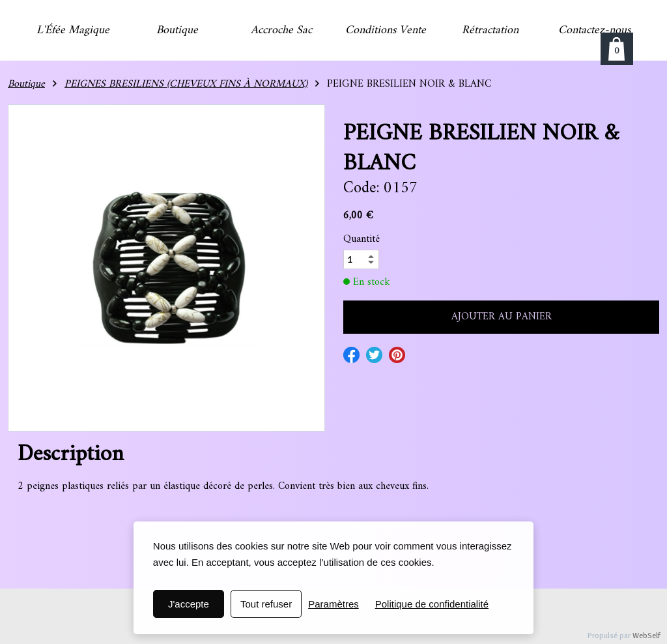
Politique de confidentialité (432, 604)
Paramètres (333, 604)
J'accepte (189, 604)
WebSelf (646, 636)
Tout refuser (266, 604)
